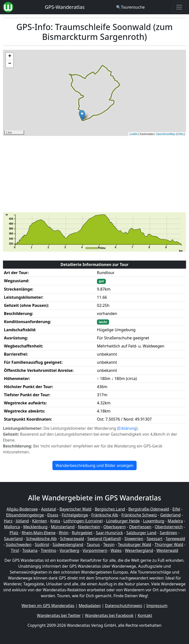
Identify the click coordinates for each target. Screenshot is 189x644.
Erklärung (127, 428)
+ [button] (10, 56)
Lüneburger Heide (123, 521)
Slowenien (134, 539)
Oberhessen (140, 527)
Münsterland (63, 527)
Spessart (155, 539)
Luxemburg (154, 521)
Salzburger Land (141, 533)
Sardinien (168, 533)
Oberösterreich (169, 527)
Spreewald (175, 539)
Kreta (55, 521)
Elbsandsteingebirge (25, 515)
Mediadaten (90, 606)
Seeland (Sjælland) (104, 539)
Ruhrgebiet (82, 533)
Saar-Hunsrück (109, 533)
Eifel (176, 509)
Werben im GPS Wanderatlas (48, 606)
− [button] (10, 64)
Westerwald (167, 550)
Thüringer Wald (169, 545)
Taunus (93, 545)
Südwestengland (68, 545)
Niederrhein (89, 527)
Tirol (15, 550)
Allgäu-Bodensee (22, 509)
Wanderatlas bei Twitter (59, 615)
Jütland (22, 521)
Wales (116, 550)
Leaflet (134, 134)
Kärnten (40, 521)
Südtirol (42, 545)
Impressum (157, 606)
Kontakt (145, 615)
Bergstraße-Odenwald (149, 509)
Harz (8, 521)
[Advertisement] (94, 174)
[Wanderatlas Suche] (130, 7)
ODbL (181, 134)
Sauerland (13, 539)
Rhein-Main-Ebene (39, 533)
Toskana (30, 550)
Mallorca (12, 527)
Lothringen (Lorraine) (83, 521)
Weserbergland (139, 550)
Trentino (49, 550)
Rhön (64, 533)
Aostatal (49, 509)
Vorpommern (95, 550)
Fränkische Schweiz (139, 515)
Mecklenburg (35, 527)
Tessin (109, 545)
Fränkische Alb (105, 515)
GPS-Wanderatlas (65, 7)
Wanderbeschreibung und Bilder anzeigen (94, 465)
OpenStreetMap (166, 134)
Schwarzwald (72, 539)
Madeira (175, 521)
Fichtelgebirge (75, 515)
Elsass (53, 515)
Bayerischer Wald (76, 509)
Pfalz (14, 533)
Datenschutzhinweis (124, 606)
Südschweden (19, 545)
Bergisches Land (110, 509)
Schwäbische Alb (41, 539)
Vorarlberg (69, 550)
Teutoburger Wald (134, 545)
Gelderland (170, 515)
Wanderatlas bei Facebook (109, 615)
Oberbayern (114, 527)
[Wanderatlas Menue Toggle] (179, 7)
